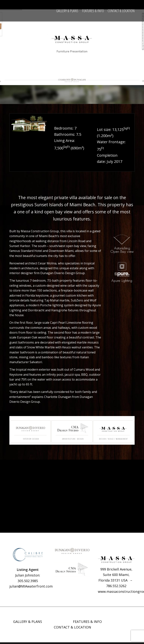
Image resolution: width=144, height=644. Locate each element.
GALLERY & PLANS (28, 623)
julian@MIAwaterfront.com (31, 588)
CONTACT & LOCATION (72, 629)
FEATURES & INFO (87, 623)
